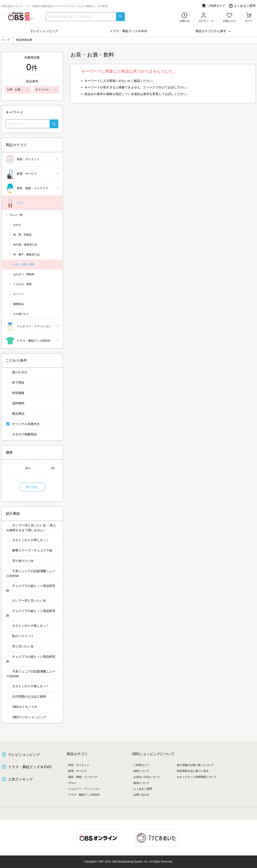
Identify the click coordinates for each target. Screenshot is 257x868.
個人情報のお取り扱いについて (195, 765)
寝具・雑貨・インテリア (32, 188)
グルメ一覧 (16, 215)
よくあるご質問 (242, 6)
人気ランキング (20, 779)
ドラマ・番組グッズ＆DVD (129, 31)
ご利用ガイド (214, 6)
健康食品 (18, 304)
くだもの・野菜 (22, 284)
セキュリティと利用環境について (197, 777)
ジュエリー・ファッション (32, 326)
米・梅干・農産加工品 (26, 255)
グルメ (32, 203)
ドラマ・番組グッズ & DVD (30, 767)
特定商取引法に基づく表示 (193, 771)
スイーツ (18, 294)
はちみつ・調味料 (24, 274)
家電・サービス (32, 174)
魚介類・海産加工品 (25, 245)
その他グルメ (21, 314)
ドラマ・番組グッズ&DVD (32, 341)
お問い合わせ (141, 795)
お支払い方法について (147, 777)
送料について (141, 771)
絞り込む (32, 487)
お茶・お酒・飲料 (24, 264)
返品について (141, 783)
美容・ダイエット (32, 159)
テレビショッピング (44, 31)
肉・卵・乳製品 (22, 235)
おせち (17, 225)
